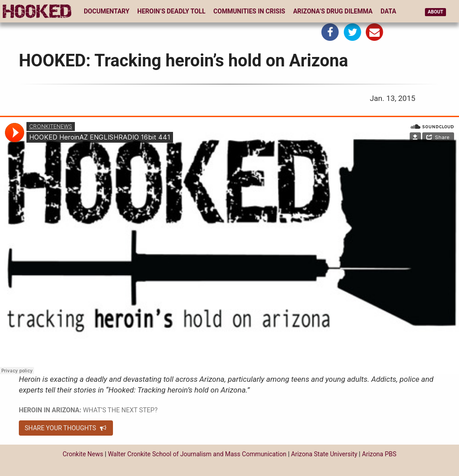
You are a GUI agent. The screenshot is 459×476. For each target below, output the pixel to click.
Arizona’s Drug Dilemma (333, 11)
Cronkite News (83, 454)
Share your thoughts (66, 428)
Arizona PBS (379, 454)
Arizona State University (324, 454)
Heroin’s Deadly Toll (171, 11)
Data (388, 11)
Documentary (107, 11)
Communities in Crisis (249, 11)
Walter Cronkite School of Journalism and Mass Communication (197, 454)
